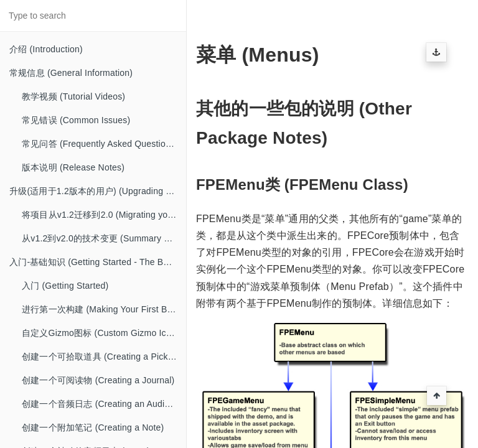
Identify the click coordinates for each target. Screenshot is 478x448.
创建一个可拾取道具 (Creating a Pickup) (101, 357)
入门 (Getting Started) (65, 286)
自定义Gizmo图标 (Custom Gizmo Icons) (103, 333)
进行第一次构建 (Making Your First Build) (103, 309)
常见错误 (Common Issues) (76, 120)
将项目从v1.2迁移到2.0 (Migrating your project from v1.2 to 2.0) (104, 215)
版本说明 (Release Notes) (73, 167)
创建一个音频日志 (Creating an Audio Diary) (104, 404)
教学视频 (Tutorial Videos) (73, 96)
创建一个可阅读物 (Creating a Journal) (98, 380)
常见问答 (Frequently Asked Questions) (100, 144)
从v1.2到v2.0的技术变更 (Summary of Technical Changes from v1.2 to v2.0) (104, 238)
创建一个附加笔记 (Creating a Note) (93, 427)
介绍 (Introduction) (46, 49)
